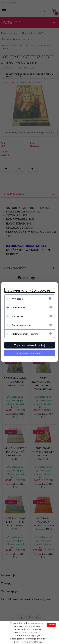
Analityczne (17, 316)
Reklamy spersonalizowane (25, 334)
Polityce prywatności (31, 642)
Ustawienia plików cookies (28, 290)
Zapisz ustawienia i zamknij (29, 345)
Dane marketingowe (21, 325)
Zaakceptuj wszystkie (29, 353)
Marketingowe (18, 308)
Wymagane (17, 299)
